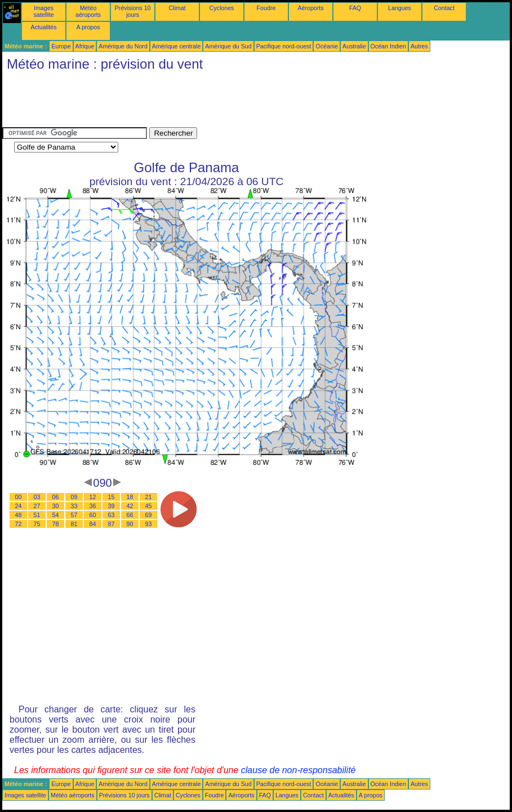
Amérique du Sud (228, 46)
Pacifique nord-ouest (284, 46)
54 (56, 515)
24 (19, 506)
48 (19, 515)
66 (130, 515)
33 (74, 506)
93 (149, 524)
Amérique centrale (176, 46)
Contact (444, 8)
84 (93, 524)
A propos (88, 27)
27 (37, 506)
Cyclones (222, 8)
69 (149, 515)
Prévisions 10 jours (133, 11)
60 (93, 515)
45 (149, 506)
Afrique (85, 46)
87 (112, 524)
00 (19, 497)
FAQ (355, 8)
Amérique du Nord (123, 46)
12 (93, 497)
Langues (400, 8)
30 (56, 506)
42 (130, 506)
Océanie (327, 46)
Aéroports (310, 8)
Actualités (43, 27)
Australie (354, 46)
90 (130, 524)
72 (19, 524)
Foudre (266, 8)
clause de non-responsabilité (299, 770)
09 (74, 497)
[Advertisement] (207, 102)
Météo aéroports (88, 11)
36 (93, 506)
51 (37, 515)
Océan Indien (388, 46)
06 (56, 497)
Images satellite (43, 11)
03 (37, 497)
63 (112, 515)
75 (37, 524)
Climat (177, 8)
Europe (61, 46)
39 (112, 506)
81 (74, 524)
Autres (419, 46)
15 (112, 497)
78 (56, 524)
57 (74, 515)
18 (130, 497)
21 (149, 497)
